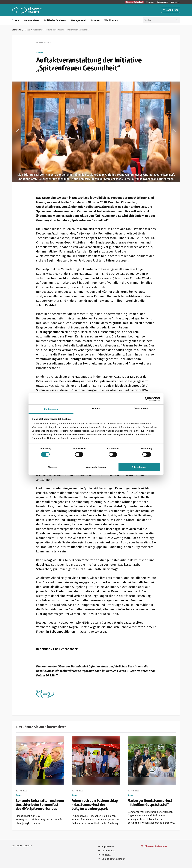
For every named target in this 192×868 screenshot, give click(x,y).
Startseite (17, 30)
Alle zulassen (139, 467)
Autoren (95, 20)
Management (78, 20)
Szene (16, 20)
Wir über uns (111, 20)
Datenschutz (162, 2)
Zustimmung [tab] (51, 409)
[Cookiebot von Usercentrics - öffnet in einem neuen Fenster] (147, 399)
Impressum (175, 2)
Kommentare (31, 20)
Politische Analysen (55, 20)
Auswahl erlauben (96, 467)
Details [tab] (96, 409)
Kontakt (150, 2)
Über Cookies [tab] (141, 409)
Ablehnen (53, 467)
